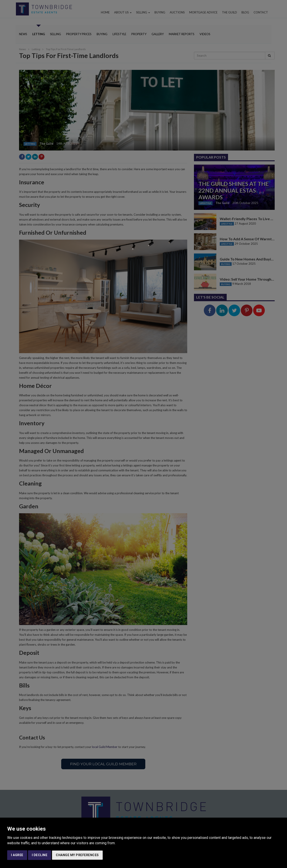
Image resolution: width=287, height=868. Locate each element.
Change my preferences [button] (77, 855)
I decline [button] (40, 855)
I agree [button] (17, 855)
